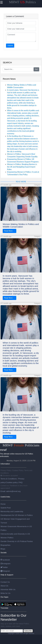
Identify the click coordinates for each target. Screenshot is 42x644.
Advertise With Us (8, 589)
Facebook (5, 560)
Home (3, 504)
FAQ (21, 482)
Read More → (9, 231)
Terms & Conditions (9, 479)
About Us (4, 586)
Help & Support (7, 575)
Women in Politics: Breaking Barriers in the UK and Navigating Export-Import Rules (22, 167)
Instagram (5, 564)
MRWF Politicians (21, 445)
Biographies (5, 545)
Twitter (4, 567)
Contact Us (5, 582)
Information (5, 464)
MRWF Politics (22, 2)
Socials (4, 553)
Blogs (3, 549)
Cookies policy (12, 482)
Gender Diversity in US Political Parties (17, 541)
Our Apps (4, 597)
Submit (10, 46)
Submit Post (6, 508)
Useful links (5, 497)
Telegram (5, 571)
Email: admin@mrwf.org (10, 491)
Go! (36, 69)
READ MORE (21, 182)
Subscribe (28, 631)
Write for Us (5, 593)
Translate (4, 608)
